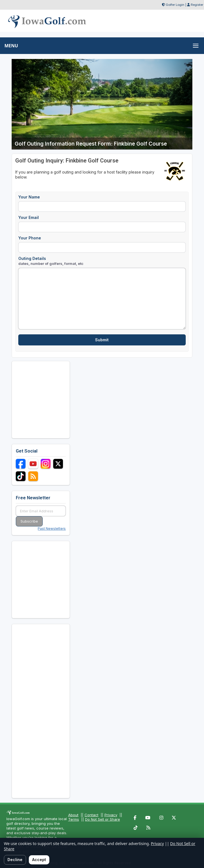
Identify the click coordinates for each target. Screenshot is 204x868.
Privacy (111, 815)
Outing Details (51, 261)
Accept (39, 860)
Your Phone (30, 238)
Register (197, 5)
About (73, 815)
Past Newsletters (52, 529)
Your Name (29, 197)
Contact (91, 815)
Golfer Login (175, 5)
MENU (11, 46)
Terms (74, 819)
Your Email (29, 217)
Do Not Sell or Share (103, 819)
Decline (15, 860)
